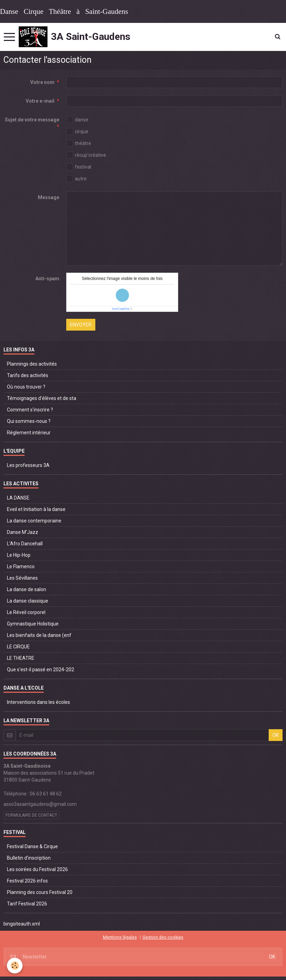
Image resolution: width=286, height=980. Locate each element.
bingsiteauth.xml (22, 924)
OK (276, 735)
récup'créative (86, 155)
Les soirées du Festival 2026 (37, 869)
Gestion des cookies (163, 937)
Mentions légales (120, 937)
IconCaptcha (121, 309)
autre (76, 179)
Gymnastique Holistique (33, 624)
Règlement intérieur (29, 433)
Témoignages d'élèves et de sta (42, 398)
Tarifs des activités (28, 375)
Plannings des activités (32, 364)
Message (49, 197)
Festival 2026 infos (27, 881)
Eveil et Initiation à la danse (36, 509)
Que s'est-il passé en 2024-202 (41, 670)
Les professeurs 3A (28, 465)
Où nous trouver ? (26, 387)
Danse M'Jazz (23, 532)
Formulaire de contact (31, 815)
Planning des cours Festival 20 (40, 892)
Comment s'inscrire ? (30, 410)
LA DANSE (18, 498)
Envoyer (81, 325)
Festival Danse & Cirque (32, 846)
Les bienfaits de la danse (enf (39, 635)
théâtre (79, 143)
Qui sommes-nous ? (29, 421)
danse (77, 120)
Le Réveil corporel (26, 612)
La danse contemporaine (34, 521)
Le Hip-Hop (19, 555)
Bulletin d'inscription (29, 858)
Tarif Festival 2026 (27, 904)
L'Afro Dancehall (25, 544)
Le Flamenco (21, 566)
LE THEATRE (21, 658)
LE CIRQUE (18, 647)
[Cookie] (15, 966)
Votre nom (42, 82)
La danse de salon (27, 589)
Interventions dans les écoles (38, 702)
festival (79, 167)
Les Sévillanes (22, 578)
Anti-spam (47, 279)
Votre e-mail (40, 101)
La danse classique (28, 601)
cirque (77, 131)
